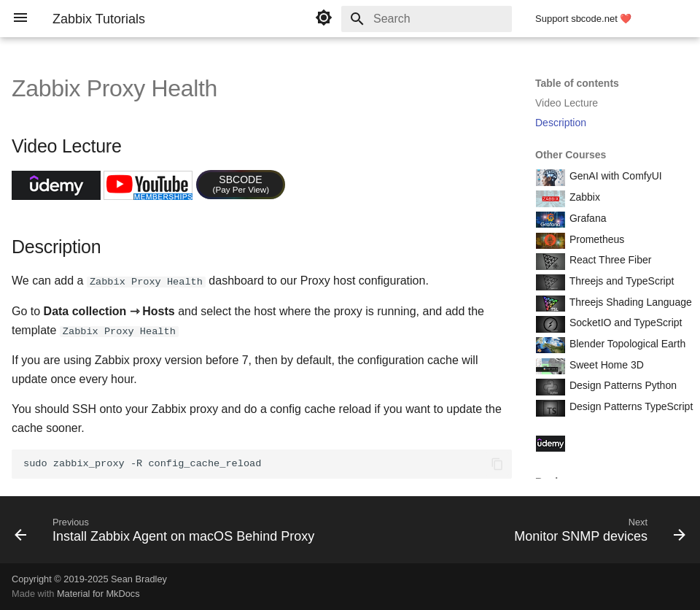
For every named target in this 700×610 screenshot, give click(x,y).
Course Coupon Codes (620, 442)
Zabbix (583, 197)
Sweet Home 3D (605, 365)
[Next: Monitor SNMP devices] (598, 533)
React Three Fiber (609, 260)
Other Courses (571, 155)
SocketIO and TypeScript (625, 323)
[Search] (427, 19)
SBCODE (241, 184)
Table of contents (577, 83)
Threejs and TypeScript (620, 281)
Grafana (586, 218)
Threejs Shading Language (629, 302)
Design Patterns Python (622, 385)
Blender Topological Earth (626, 344)
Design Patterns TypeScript (630, 406)
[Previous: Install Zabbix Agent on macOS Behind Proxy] (167, 533)
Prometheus (595, 239)
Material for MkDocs (98, 594)
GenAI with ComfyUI (614, 176)
